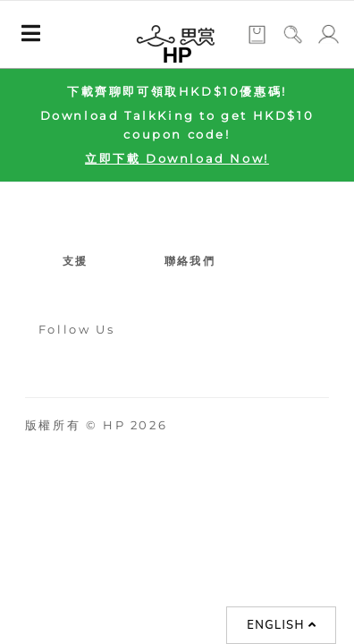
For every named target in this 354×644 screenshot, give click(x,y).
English (282, 625)
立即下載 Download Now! (177, 158)
